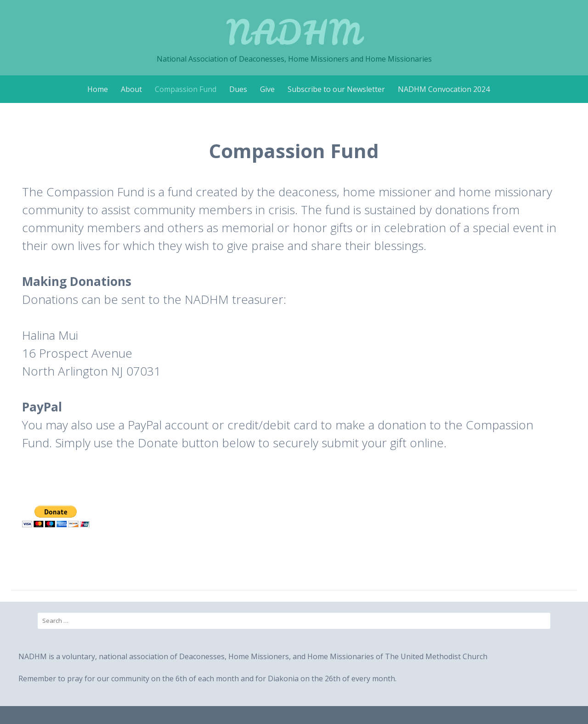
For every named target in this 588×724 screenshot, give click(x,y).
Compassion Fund (186, 89)
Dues (238, 89)
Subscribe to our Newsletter (336, 89)
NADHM (294, 32)
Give (267, 89)
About (131, 89)
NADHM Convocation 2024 (444, 89)
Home (98, 89)
